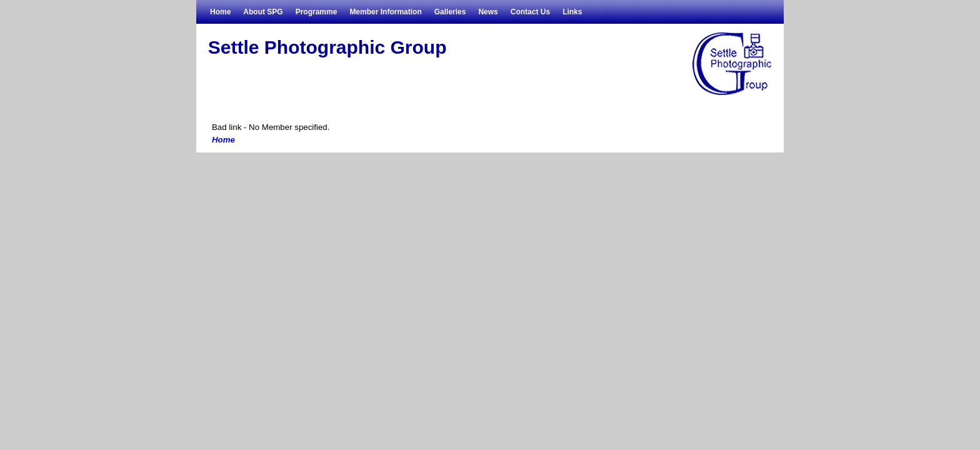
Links (572, 12)
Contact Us (530, 12)
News (488, 12)
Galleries (450, 12)
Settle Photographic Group (327, 47)
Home (220, 12)
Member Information (385, 12)
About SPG (263, 12)
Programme (317, 12)
